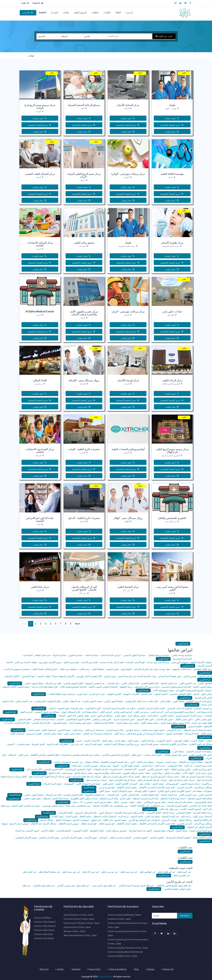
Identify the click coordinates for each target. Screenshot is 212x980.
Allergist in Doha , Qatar (74, 931)
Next (77, 624)
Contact (60, 969)
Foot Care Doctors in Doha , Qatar (79, 919)
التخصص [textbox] (41, 36)
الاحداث (28, 13)
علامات (66, 13)
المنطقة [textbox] (64, 36)
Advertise (76, 969)
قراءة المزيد (183, 644)
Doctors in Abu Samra (44, 930)
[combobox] (48, 36)
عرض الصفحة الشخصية (172, 125)
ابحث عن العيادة (164, 36)
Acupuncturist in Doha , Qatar (77, 927)
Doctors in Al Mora (43, 918)
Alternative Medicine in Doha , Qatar (80, 935)
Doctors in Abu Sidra (44, 934)
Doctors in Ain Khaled (44, 938)
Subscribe (185, 916)
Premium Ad (168, 969)
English (43, 13)
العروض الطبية (80, 13)
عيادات (31, 56)
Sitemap (151, 969)
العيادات (107, 13)
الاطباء (118, 13)
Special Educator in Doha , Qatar (78, 915)
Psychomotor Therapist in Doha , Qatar (82, 923)
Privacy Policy (95, 969)
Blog (137, 969)
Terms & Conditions (118, 969)
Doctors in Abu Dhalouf (45, 922)
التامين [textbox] (87, 36)
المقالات (95, 13)
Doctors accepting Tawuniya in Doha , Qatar (128, 948)
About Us (44, 969)
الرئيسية (129, 13)
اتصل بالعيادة (172, 118)
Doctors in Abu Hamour (45, 926)
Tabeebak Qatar (106, 977)
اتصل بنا (55, 13)
